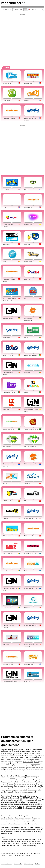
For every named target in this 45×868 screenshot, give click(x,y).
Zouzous (30, 762)
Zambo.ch (27, 483)
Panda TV (27, 392)
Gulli (7, 764)
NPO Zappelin (7, 447)
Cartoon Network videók (10, 682)
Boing (5, 262)
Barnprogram (7, 608)
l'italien (12, 778)
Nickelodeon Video (30, 664)
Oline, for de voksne (9, 536)
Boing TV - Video (8, 355)
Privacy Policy (28, 864)
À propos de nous (6, 864)
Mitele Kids (6, 244)
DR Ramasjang (29, 501)
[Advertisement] (22, 39)
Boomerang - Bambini (31, 355)
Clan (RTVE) (28, 225)
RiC (25, 299)
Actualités (18, 10)
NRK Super (28, 608)
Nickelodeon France (9, 118)
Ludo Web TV (7, 83)
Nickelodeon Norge (9, 664)
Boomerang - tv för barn (31, 588)
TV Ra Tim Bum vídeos (31, 429)
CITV (4, 207)
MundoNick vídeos (8, 429)
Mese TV (27, 682)
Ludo (25, 762)
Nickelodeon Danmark (31, 536)
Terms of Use (18, 864)
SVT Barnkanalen (8, 553)
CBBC (26, 190)
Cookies (37, 864)
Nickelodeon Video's (30, 464)
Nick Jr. (5, 483)
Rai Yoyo (27, 338)
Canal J (27, 101)
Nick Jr (26, 571)
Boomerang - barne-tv (31, 625)
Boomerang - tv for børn (31, 518)
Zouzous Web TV (29, 83)
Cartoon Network (8, 318)
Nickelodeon (28, 207)
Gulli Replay (7, 101)
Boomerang (6, 338)
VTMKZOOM (7, 501)
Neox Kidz (27, 244)
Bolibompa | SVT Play (31, 553)
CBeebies (6, 190)
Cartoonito (27, 373)
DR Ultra (6, 518)
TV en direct (7, 10)
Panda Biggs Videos (9, 392)
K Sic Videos (7, 410)
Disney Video (28, 262)
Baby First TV (28, 279)
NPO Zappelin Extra (30, 447)
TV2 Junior (6, 645)
